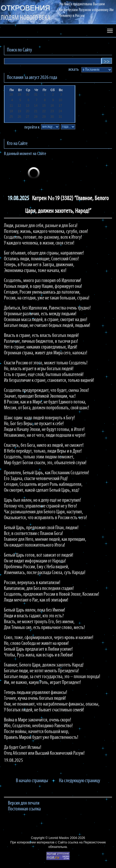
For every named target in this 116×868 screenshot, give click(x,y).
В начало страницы (32, 781)
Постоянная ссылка (24, 809)
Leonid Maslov (59, 838)
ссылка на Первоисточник (87, 842)
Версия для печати (24, 803)
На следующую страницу (80, 781)
